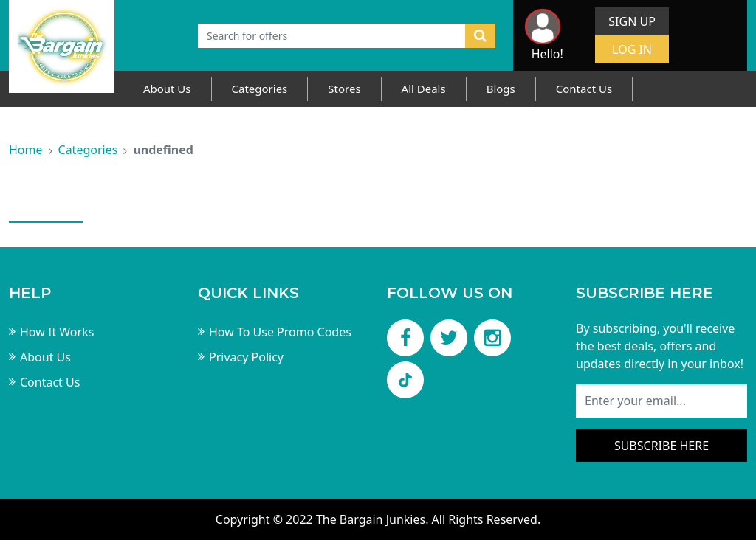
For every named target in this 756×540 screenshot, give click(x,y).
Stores (344, 89)
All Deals (424, 89)
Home (26, 150)
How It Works (57, 332)
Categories (260, 89)
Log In (632, 49)
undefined (163, 150)
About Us (167, 89)
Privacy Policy (246, 357)
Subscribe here (661, 446)
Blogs (501, 89)
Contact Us (584, 89)
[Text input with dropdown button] (332, 36)
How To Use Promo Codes (280, 332)
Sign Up (632, 21)
